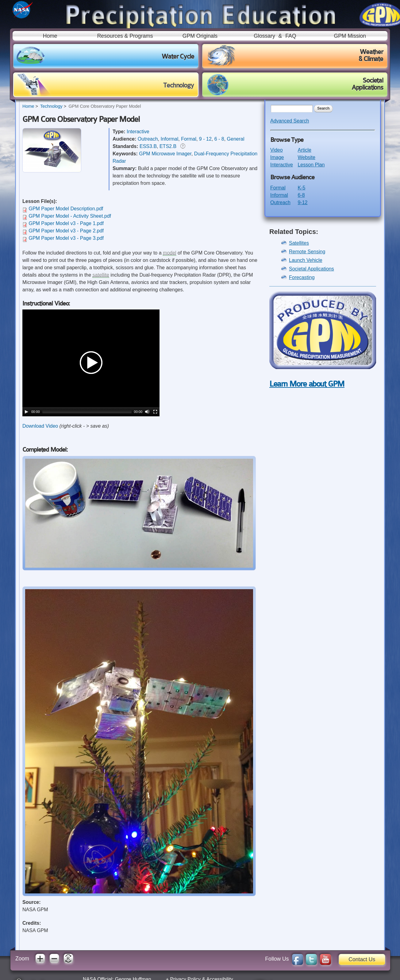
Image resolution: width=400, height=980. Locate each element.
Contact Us (362, 959)
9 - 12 (205, 139)
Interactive (138, 132)
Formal (189, 139)
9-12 (302, 202)
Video (277, 150)
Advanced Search (290, 121)
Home (50, 36)
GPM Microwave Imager (165, 154)
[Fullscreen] (155, 412)
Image (277, 157)
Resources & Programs (125, 36)
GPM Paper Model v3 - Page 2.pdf (66, 231)
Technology (51, 106)
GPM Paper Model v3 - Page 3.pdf (66, 238)
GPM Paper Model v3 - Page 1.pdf (66, 223)
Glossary (264, 36)
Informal (170, 139)
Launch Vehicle (306, 260)
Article (304, 150)
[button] (91, 363)
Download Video (40, 426)
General (236, 139)
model (170, 253)
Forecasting (302, 277)
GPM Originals (200, 36)
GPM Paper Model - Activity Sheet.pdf (70, 216)
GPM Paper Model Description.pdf (66, 209)
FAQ (291, 36)
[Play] (26, 412)
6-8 (301, 195)
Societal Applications (312, 269)
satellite (101, 275)
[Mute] (147, 412)
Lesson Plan (311, 165)
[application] (91, 363)
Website (306, 157)
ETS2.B (168, 146)
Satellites (299, 243)
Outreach (148, 139)
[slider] (87, 412)
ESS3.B (148, 146)
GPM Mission (350, 36)
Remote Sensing (307, 252)
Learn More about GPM (307, 384)
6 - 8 (219, 139)
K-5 (301, 188)
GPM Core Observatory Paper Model (105, 106)
